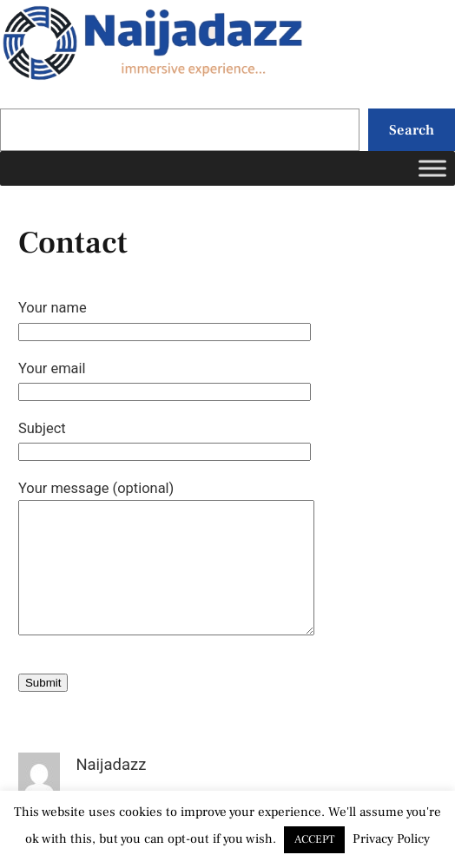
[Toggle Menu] (432, 169)
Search (412, 130)
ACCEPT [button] (314, 839)
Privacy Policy (391, 839)
